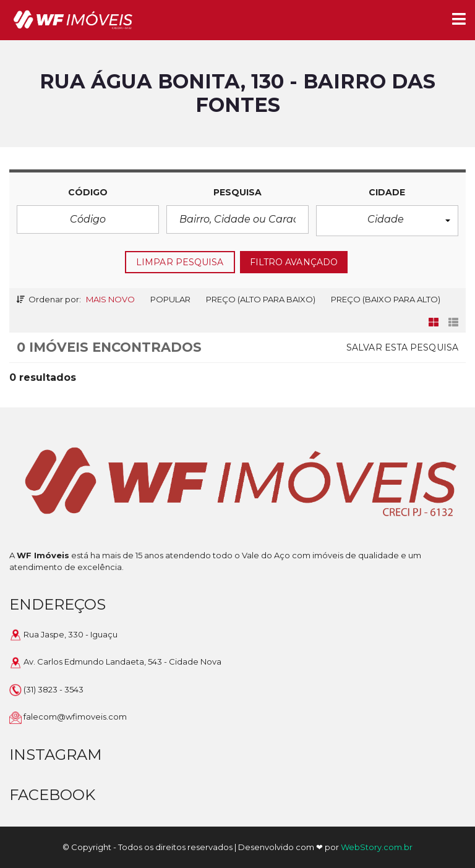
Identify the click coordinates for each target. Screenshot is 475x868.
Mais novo (110, 299)
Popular (170, 299)
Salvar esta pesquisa (402, 347)
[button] (387, 221)
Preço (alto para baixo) (261, 299)
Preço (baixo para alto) (386, 299)
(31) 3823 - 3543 (53, 689)
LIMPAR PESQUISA (180, 262)
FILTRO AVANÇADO (294, 262)
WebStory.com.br (377, 847)
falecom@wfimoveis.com (75, 717)
